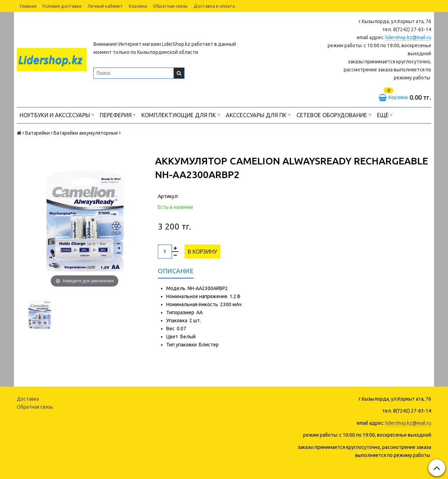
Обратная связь (170, 6)
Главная (28, 6)
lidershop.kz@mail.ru (408, 37)
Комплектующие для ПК (181, 115)
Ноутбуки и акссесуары (57, 115)
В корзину (202, 252)
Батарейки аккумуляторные (86, 133)
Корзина (138, 6)
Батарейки (37, 133)
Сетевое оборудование (334, 115)
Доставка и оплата (214, 6)
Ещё (385, 115)
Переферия (118, 115)
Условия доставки (62, 6)
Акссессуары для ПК (258, 115)
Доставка (28, 399)
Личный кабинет (105, 6)
